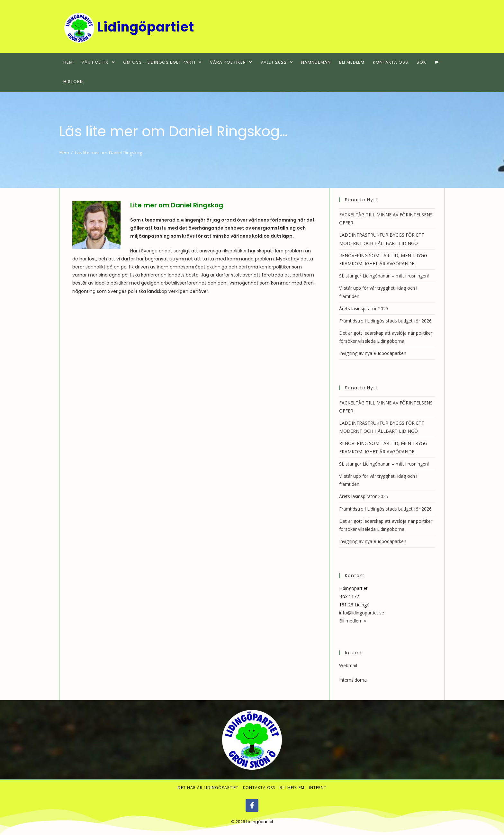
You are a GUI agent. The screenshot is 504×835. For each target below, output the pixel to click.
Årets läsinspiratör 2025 (364, 309)
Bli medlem (292, 788)
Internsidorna (353, 680)
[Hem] (64, 153)
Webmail (348, 665)
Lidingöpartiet (260, 822)
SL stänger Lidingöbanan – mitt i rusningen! (384, 276)
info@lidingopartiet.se (362, 613)
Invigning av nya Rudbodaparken (373, 353)
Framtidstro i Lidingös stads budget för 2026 (385, 321)
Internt (318, 788)
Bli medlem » (353, 621)
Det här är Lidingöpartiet (208, 788)
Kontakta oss (259, 788)
